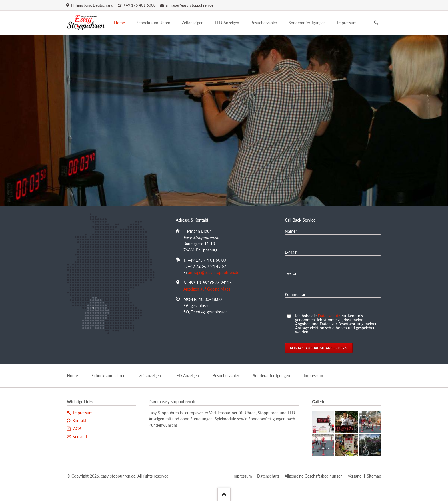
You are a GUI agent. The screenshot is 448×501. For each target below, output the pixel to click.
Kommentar (295, 294)
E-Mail (294, 252)
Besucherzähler (226, 376)
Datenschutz (329, 316)
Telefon (291, 273)
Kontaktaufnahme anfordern (319, 348)
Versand (355, 476)
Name (294, 231)
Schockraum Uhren (108, 376)
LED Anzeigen (187, 376)
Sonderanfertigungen (271, 376)
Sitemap (374, 476)
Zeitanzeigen (150, 376)
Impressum (313, 376)
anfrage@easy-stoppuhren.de (214, 272)
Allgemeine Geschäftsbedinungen (314, 476)
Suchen (376, 23)
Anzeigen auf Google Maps (207, 289)
